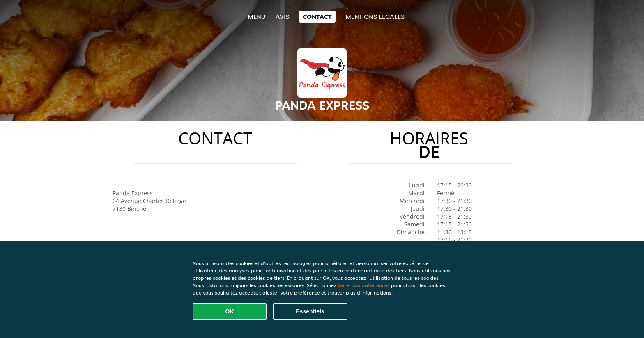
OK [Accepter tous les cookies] (230, 311)
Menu (257, 17)
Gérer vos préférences (364, 285)
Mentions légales (375, 17)
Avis (282, 17)
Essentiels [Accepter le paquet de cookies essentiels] (310, 311)
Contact (317, 17)
